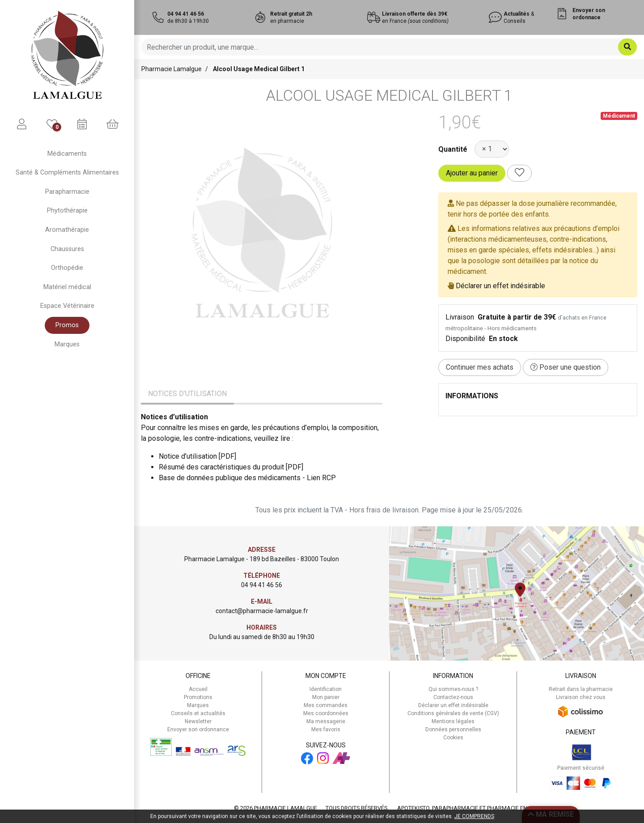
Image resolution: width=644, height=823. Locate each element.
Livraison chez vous (581, 697)
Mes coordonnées (326, 713)
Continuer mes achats (480, 367)
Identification (326, 689)
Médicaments (67, 154)
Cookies (453, 738)
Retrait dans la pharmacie (581, 689)
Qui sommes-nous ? (453, 689)
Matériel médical (67, 287)
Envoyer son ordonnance (198, 729)
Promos (67, 325)
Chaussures (67, 249)
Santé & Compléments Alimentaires (67, 173)
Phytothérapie (67, 211)
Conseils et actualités (198, 713)
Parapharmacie (67, 192)
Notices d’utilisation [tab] (187, 394)
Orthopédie (67, 268)
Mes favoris (326, 729)
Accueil (198, 689)
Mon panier (326, 697)
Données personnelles (453, 729)
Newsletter (198, 721)
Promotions (198, 697)
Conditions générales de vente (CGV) (453, 713)
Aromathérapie (67, 230)
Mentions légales (453, 721)
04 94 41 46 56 (262, 585)
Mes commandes (326, 705)
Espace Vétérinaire (67, 306)
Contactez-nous (453, 697)
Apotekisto (471, 808)
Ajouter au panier (472, 173)
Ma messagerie (326, 721)
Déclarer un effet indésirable (500, 286)
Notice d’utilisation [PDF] (197, 456)
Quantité (453, 149)
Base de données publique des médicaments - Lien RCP (247, 478)
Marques (67, 344)
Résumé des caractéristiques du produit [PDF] (231, 467)
